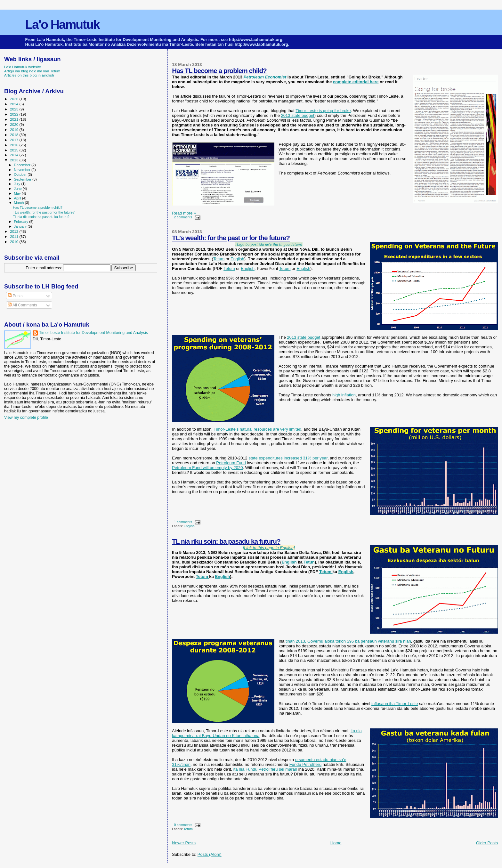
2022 (15, 114)
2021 (15, 119)
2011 (15, 236)
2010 (15, 242)
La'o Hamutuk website (23, 67)
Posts (15, 296)
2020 (15, 124)
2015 (15, 150)
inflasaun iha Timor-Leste (395, 704)
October (21, 174)
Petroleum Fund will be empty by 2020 (207, 468)
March (20, 203)
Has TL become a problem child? (219, 71)
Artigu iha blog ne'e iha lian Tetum (32, 71)
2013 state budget (298, 115)
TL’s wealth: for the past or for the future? (231, 238)
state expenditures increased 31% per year (288, 458)
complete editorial (351, 82)
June (18, 189)
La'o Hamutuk (62, 24)
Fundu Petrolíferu (305, 764)
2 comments (183, 217)
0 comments (183, 825)
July (18, 184)
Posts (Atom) (210, 854)
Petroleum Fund (231, 463)
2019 (15, 130)
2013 (15, 160)
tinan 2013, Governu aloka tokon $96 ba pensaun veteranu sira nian (348, 641)
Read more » (184, 213)
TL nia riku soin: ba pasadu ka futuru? (226, 541)
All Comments (22, 305)
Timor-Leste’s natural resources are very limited (257, 429)
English (237, 259)
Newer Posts (184, 843)
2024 (15, 104)
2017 (15, 140)
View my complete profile (26, 418)
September (23, 179)
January (21, 226)
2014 (15, 155)
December (23, 165)
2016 (15, 145)
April (18, 198)
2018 (15, 135)
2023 (15, 109)
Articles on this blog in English (29, 75)
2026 (15, 99)
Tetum (219, 259)
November (23, 170)
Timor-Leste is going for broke (323, 111)
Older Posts (487, 843)
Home (336, 843)
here (374, 82)
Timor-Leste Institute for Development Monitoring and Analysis (93, 333)
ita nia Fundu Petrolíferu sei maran (265, 769)
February (22, 222)
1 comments (183, 522)
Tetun (309, 562)
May (18, 193)
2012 (15, 231)
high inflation (344, 395)
